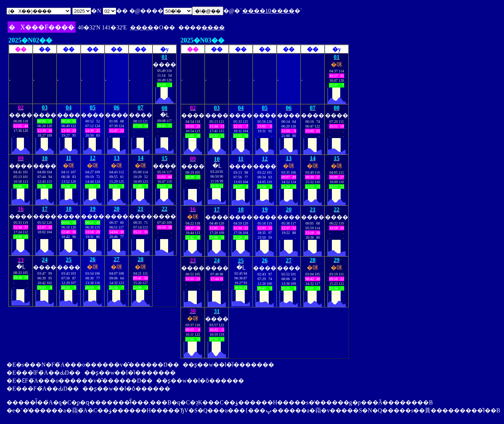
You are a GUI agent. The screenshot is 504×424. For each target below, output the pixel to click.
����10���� (268, 11)
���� (142, 27)
